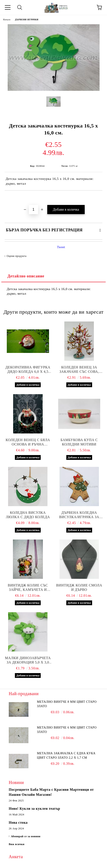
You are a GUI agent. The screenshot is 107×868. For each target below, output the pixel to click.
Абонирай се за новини (26, 836)
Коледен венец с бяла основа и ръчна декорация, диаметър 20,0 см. (28, 442)
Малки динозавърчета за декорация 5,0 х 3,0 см (28, 660)
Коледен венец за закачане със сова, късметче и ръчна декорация (79, 370)
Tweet (61, 247)
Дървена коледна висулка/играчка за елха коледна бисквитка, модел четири (79, 515)
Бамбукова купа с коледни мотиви (79, 442)
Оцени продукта (17, 256)
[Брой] (33, 210)
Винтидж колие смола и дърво (79, 587)
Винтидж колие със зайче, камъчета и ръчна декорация (28, 588)
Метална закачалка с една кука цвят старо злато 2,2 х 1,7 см (66, 755)
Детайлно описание (26, 276)
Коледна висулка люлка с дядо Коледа (28, 515)
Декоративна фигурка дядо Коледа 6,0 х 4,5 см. (28, 370)
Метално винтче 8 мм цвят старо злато (67, 704)
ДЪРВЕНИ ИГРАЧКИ (27, 20)
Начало (7, 20)
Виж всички (17, 844)
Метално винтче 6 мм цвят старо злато (67, 730)
